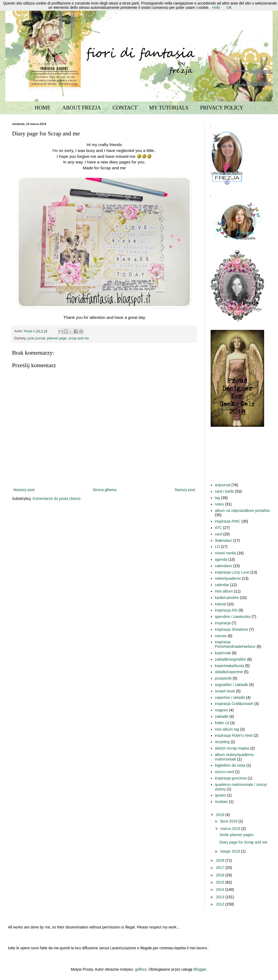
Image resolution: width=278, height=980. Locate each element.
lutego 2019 (231, 851)
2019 (221, 815)
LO (217, 547)
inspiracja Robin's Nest (234, 735)
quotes (221, 795)
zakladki (222, 716)
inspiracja (223, 623)
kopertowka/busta (230, 666)
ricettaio (221, 802)
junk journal (36, 338)
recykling (222, 742)
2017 (221, 868)
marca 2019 (231, 829)
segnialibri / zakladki (232, 685)
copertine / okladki (230, 697)
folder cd (222, 723)
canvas (221, 636)
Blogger (200, 969)
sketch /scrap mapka (232, 748)
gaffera (141, 969)
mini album (224, 591)
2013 (221, 897)
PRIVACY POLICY (222, 108)
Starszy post (185, 490)
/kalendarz (224, 540)
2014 (221, 889)
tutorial (221, 604)
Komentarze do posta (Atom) (57, 499)
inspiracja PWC (228, 521)
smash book (225, 691)
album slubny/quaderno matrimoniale (234, 757)
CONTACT (125, 108)
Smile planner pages (237, 835)
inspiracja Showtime (232, 629)
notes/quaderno (228, 578)
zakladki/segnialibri (231, 659)
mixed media (225, 553)
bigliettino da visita (230, 765)
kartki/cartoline (227, 598)
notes (219, 504)
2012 (221, 904)
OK (229, 7)
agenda (221, 559)
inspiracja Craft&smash (234, 704)
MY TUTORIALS (169, 108)
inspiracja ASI (226, 610)
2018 (221, 860)
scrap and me (79, 338)
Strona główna (105, 490)
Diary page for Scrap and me (243, 842)
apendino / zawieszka (233, 617)
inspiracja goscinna (231, 778)
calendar (222, 585)
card (219, 534)
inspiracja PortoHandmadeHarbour (235, 644)
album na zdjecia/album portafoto (242, 511)
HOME (43, 108)
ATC (219, 528)
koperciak (223, 653)
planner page (57, 338)
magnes (222, 710)
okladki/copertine (229, 672)
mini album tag (227, 729)
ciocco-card (225, 772)
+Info (216, 7)
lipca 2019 (229, 821)
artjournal (223, 485)
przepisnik (223, 678)
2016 (221, 875)
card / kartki (225, 491)
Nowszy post (24, 490)
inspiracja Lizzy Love (232, 572)
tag (217, 498)
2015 (221, 882)
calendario (224, 566)
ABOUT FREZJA (82, 108)
